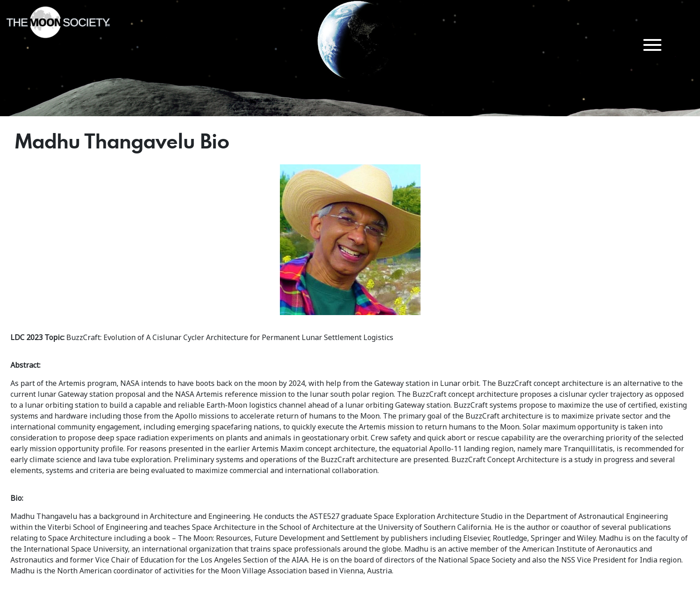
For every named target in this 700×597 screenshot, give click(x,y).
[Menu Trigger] (653, 44)
